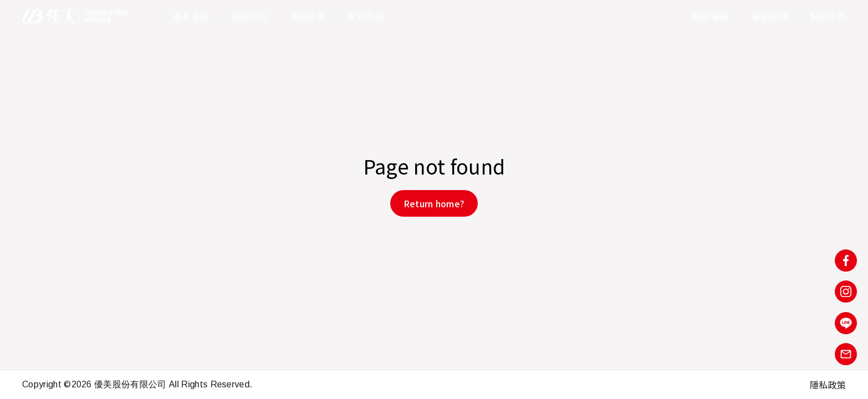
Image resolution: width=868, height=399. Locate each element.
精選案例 (249, 16)
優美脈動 (308, 16)
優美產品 (191, 16)
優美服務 (769, 16)
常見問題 (366, 16)
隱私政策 (828, 385)
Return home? (434, 203)
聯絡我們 (828, 16)
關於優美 (711, 16)
